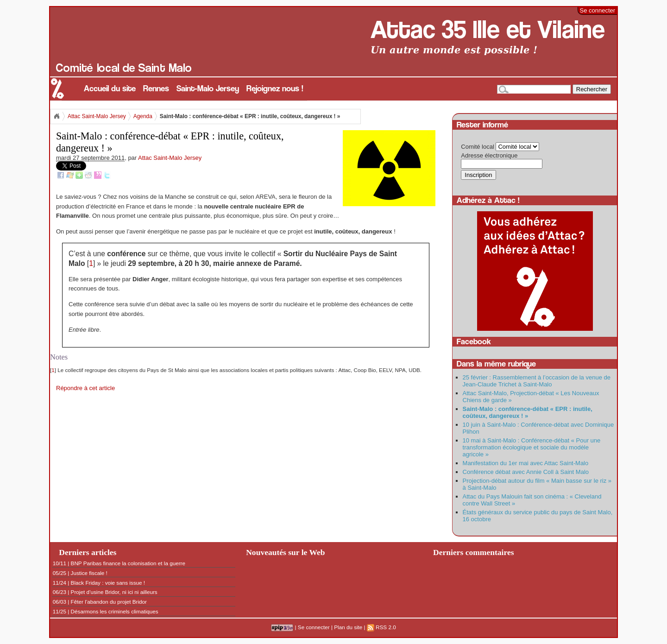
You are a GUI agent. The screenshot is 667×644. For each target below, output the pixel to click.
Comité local (478, 147)
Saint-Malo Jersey (208, 89)
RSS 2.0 (381, 627)
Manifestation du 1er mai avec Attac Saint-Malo (526, 463)
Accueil (57, 116)
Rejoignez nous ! (275, 89)
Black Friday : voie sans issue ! (108, 583)
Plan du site (348, 627)
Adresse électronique (489, 155)
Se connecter (598, 10)
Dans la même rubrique (496, 364)
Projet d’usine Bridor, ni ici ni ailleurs (114, 592)
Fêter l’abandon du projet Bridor (109, 602)
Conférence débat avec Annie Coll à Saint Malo (526, 472)
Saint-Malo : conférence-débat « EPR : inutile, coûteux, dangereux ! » (528, 412)
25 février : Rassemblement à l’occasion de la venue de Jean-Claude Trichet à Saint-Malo (537, 381)
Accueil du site (110, 89)
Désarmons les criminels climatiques (115, 611)
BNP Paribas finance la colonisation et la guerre (128, 563)
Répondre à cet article (85, 388)
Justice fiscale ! (89, 573)
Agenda (143, 116)
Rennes (156, 89)
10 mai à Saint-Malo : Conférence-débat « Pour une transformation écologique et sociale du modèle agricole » (532, 447)
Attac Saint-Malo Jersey (97, 116)
